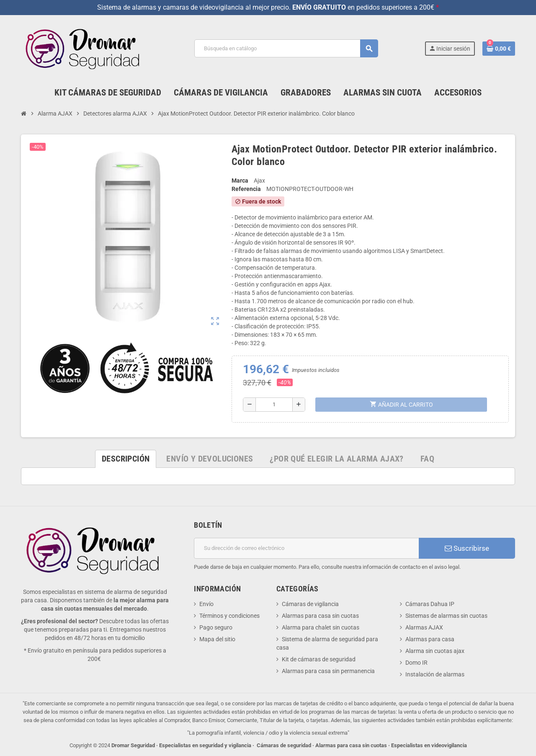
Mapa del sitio (217, 639)
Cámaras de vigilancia (310, 604)
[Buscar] (286, 48)
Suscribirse (467, 548)
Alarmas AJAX (424, 627)
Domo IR (416, 663)
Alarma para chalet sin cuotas (321, 627)
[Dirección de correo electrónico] (306, 548)
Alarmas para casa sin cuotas (320, 616)
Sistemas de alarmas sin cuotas (446, 616)
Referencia (246, 189)
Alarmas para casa (430, 639)
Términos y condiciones (229, 616)
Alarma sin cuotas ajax (435, 651)
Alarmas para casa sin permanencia (328, 671)
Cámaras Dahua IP (430, 604)
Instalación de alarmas (435, 674)
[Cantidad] (274, 405)
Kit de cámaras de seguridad (319, 659)
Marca (240, 181)
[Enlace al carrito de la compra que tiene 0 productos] (499, 49)
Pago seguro (216, 627)
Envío (206, 604)
